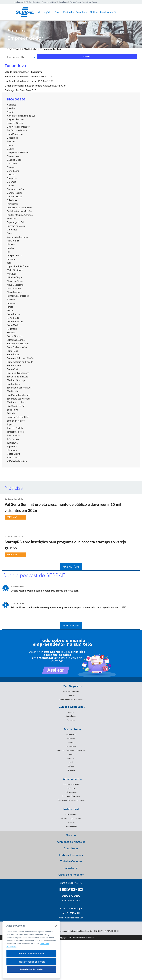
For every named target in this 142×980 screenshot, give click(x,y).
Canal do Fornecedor (71, 874)
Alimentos (71, 738)
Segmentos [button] (71, 729)
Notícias (94, 12)
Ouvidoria (71, 788)
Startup (71, 742)
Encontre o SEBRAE (49, 2)
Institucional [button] (71, 809)
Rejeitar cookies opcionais (31, 962)
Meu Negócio (45, 12)
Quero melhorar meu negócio (71, 699)
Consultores (63, 2)
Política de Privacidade (71, 796)
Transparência (71, 826)
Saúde (71, 762)
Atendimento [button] (71, 779)
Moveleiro (71, 758)
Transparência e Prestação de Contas (83, 2)
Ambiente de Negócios (71, 842)
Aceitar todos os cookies (31, 953)
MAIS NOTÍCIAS (71, 567)
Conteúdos (69, 12)
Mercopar (71, 770)
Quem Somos (71, 814)
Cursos (58, 12)
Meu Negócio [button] (71, 686)
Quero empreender (71, 691)
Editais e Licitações (33, 2)
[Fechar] (56, 926)
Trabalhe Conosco (71, 861)
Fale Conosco (71, 792)
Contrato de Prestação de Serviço (71, 800)
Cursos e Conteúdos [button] (71, 707)
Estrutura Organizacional (71, 818)
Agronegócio (71, 734)
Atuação (71, 822)
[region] (31, 950)
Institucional (19, 2)
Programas (71, 720)
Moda (71, 754)
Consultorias (82, 12)
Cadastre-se (71, 868)
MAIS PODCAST (71, 626)
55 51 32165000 (71, 913)
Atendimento (106, 12)
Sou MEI (71, 695)
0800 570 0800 (71, 896)
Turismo (71, 766)
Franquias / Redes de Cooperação (71, 750)
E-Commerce (71, 746)
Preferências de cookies (31, 969)
